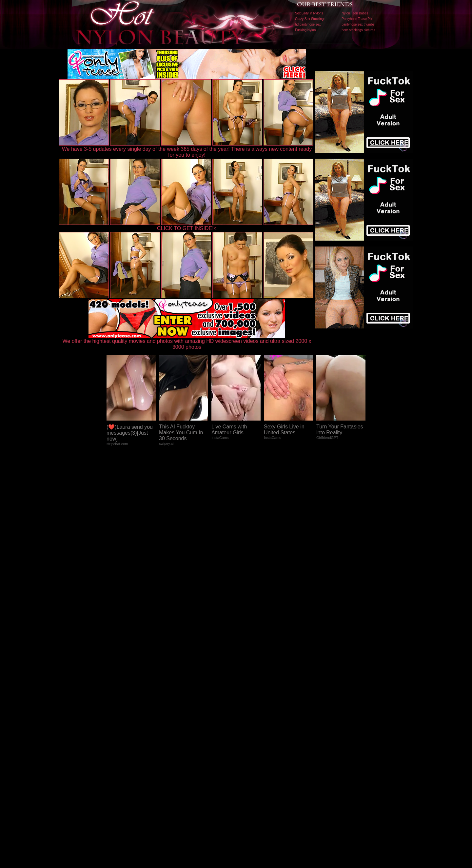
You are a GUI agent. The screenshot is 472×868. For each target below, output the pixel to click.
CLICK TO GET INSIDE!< (187, 228)
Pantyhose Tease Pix (357, 19)
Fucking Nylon (305, 30)
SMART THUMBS (248, 731)
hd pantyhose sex (308, 24)
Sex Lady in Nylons (309, 13)
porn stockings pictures (358, 30)
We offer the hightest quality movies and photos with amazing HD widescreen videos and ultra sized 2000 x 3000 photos (187, 342)
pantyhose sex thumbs (358, 24)
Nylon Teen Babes (355, 13)
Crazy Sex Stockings (310, 19)
